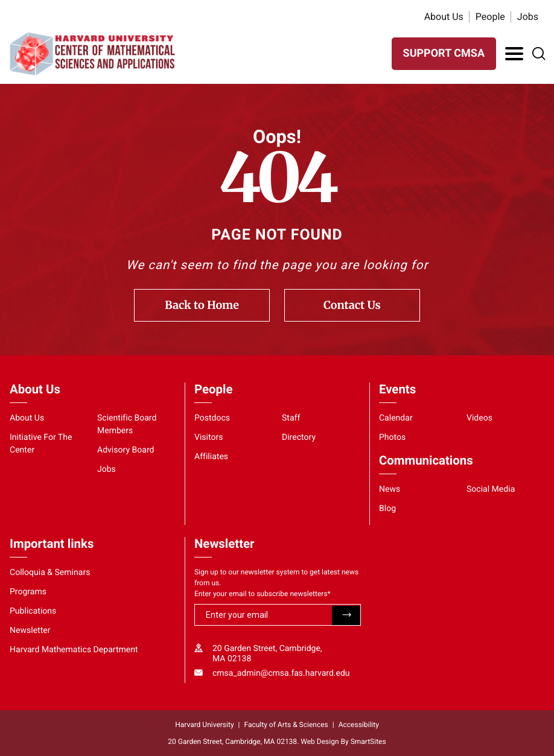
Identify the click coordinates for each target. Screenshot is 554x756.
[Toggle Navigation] (514, 54)
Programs (28, 592)
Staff (291, 418)
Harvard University (204, 725)
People (490, 17)
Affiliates (211, 457)
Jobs (528, 17)
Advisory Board (126, 450)
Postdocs (212, 418)
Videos (479, 418)
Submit (346, 615)
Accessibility (359, 725)
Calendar (396, 418)
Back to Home (202, 305)
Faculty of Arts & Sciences (286, 725)
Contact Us (352, 305)
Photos (392, 437)
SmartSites (368, 742)
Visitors (209, 437)
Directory (299, 437)
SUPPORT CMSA (444, 53)
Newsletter (30, 631)
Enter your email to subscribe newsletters (263, 594)
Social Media (491, 489)
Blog (387, 509)
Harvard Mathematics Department (74, 650)
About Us (444, 17)
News (390, 489)
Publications (33, 611)
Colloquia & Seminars (50, 573)
